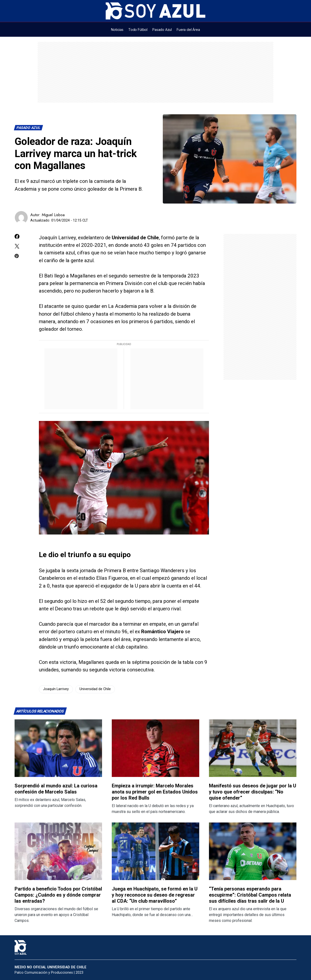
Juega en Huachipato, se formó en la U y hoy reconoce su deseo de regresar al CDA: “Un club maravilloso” (155, 895)
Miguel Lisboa (53, 215)
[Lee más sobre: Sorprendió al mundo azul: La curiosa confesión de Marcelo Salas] (58, 748)
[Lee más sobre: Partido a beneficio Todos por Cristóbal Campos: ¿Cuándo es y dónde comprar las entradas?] (58, 851)
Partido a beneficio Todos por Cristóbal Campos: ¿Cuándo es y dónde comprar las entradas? (58, 895)
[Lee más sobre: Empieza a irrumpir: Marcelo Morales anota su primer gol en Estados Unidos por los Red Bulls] (155, 748)
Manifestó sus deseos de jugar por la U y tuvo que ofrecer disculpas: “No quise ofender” (253, 792)
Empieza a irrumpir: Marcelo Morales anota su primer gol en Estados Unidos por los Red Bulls (155, 792)
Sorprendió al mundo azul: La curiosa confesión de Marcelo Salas (56, 789)
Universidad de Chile (95, 689)
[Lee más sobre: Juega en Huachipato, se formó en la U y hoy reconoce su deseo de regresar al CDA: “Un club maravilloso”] (155, 851)
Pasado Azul (29, 128)
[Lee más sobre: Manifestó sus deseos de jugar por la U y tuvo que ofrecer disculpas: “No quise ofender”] (253, 748)
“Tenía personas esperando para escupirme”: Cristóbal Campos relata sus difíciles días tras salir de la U (250, 895)
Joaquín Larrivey (56, 689)
